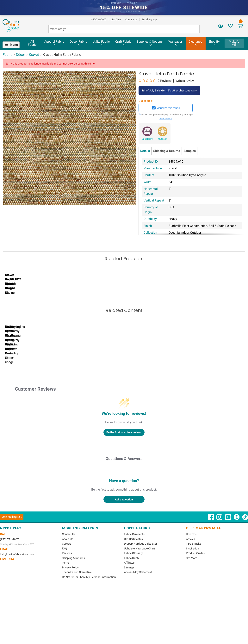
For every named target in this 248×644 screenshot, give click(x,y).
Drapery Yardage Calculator (141, 600)
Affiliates (129, 619)
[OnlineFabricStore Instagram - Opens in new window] (220, 575)
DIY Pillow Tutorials (159, 409)
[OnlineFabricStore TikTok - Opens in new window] (245, 575)
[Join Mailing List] (12, 573)
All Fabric (32, 43)
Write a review (185, 81)
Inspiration (192, 605)
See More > (192, 614)
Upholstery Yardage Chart (139, 605)
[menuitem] (13, 45)
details (142, 12)
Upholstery (147, 139)
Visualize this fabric (166, 108)
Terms (66, 619)
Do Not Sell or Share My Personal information (89, 633)
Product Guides (195, 610)
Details (145, 151)
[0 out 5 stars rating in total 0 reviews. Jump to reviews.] (155, 81)
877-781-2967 (99, 19)
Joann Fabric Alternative (77, 629)
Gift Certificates (133, 595)
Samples (190, 151)
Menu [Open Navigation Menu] (14, 45)
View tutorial (166, 119)
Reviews (67, 610)
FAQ (65, 605)
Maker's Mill (234, 43)
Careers (67, 600)
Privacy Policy (70, 624)
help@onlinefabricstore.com (17, 610)
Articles (190, 595)
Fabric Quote (132, 614)
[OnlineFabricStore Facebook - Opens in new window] (211, 575)
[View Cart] (241, 26)
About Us (68, 595)
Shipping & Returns (167, 151)
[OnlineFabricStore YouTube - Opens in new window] (228, 575)
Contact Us (131, 19)
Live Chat (116, 19)
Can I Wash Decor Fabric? (70, 409)
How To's (191, 591)
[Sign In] (221, 27)
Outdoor (163, 139)
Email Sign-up (149, 19)
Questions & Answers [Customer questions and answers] (124, 515)
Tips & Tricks (193, 600)
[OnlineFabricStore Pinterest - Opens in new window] (237, 575)
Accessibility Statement (138, 629)
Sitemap (129, 624)
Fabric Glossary (133, 610)
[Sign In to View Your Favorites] (230, 27)
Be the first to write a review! (124, 489)
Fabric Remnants (134, 591)
